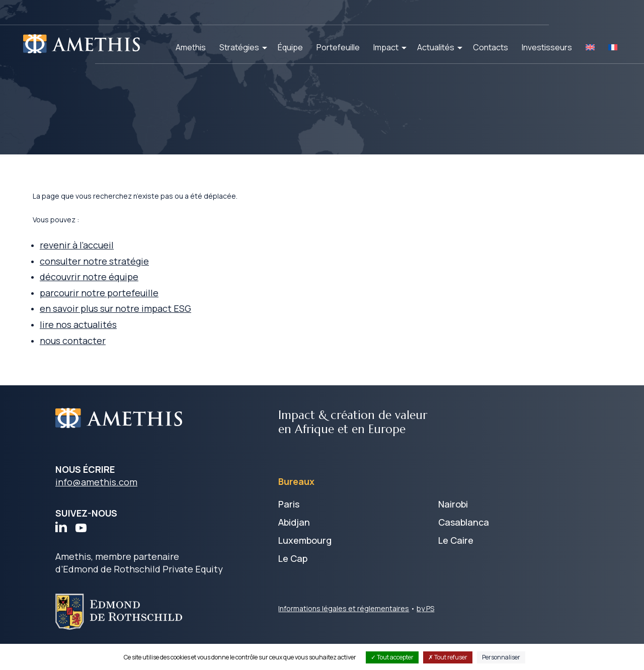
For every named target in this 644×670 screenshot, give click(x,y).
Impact (386, 47)
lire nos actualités (103, 340)
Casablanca (464, 539)
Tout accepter (392, 657)
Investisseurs (547, 47)
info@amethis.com (96, 498)
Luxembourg (305, 557)
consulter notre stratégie (119, 275)
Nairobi (453, 521)
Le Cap (293, 575)
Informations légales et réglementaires (344, 625)
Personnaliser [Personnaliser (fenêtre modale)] (501, 657)
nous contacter (97, 357)
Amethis (191, 47)
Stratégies (239, 47)
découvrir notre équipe (114, 291)
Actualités (436, 47)
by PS (425, 625)
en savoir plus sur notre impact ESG (140, 324)
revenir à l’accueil (101, 259)
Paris (289, 521)
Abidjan (294, 539)
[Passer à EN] (590, 47)
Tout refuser (448, 657)
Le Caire (456, 557)
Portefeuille (338, 47)
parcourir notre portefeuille (124, 308)
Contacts (491, 47)
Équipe (290, 47)
